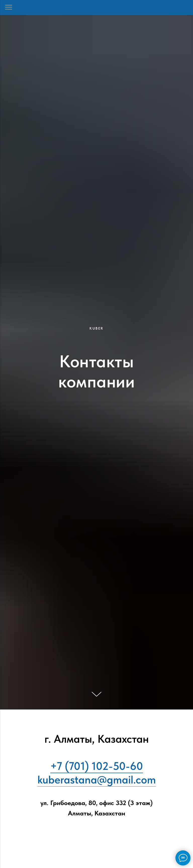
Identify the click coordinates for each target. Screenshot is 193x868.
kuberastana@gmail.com (97, 780)
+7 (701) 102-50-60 (97, 766)
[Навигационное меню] (9, 8)
